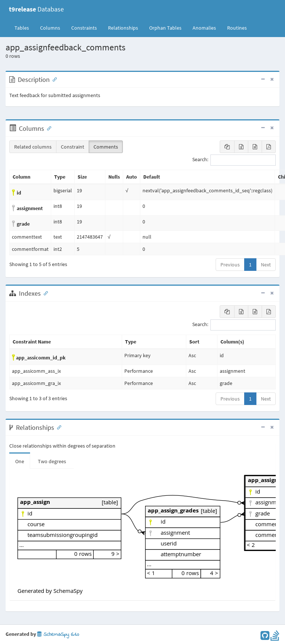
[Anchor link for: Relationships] (58, 427)
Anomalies (204, 28)
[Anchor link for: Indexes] (44, 293)
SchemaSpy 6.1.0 (58, 635)
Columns (50, 28)
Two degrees (52, 461)
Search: (234, 160)
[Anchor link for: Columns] (47, 128)
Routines (237, 28)
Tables (24, 27)
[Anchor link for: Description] (53, 79)
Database (36, 9)
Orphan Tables (165, 28)
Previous (230, 265)
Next (266, 265)
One (20, 461)
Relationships (123, 28)
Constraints (84, 28)
